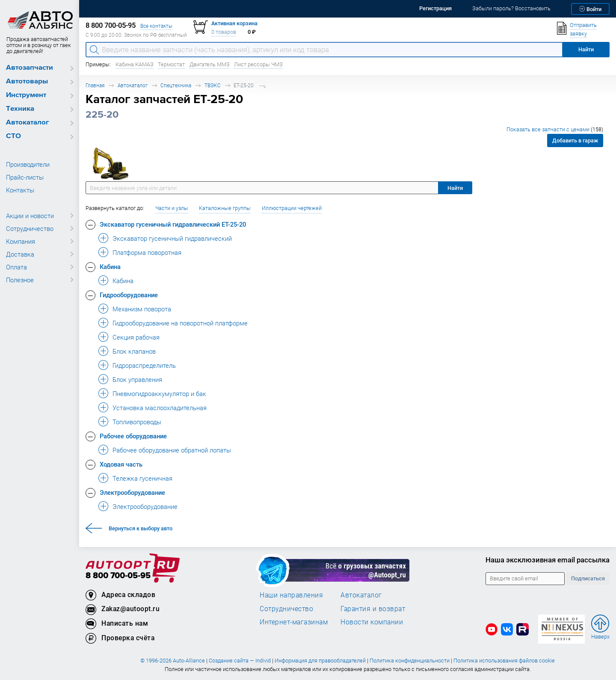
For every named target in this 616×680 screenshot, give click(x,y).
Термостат (171, 64)
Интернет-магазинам (294, 622)
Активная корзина (234, 23)
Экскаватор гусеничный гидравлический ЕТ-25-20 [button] (173, 224)
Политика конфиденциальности (410, 661)
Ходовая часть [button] (121, 464)
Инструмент (26, 95)
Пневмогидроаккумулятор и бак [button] (159, 393)
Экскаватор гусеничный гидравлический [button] (172, 238)
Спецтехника (176, 85)
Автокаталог (28, 123)
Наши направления (291, 595)
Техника (20, 109)
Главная (95, 85)
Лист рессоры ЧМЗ (258, 64)
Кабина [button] (110, 266)
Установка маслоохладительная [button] (160, 408)
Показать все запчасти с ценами (555, 129)
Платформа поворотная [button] (147, 252)
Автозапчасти (30, 68)
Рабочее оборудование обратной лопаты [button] (172, 450)
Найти (455, 188)
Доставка (20, 254)
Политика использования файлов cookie (504, 661)
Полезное (20, 280)
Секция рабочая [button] (136, 337)
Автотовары (27, 81)
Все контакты (156, 26)
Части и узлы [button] (172, 208)
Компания (21, 241)
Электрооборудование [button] (132, 492)
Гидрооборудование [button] (129, 295)
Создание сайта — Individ (240, 661)
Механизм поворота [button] (142, 309)
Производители (28, 164)
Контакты (20, 190)
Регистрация (435, 8)
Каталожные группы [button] (225, 208)
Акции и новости (30, 216)
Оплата (16, 267)
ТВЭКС (213, 85)
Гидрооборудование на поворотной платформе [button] (180, 323)
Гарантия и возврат (373, 609)
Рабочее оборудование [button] (133, 436)
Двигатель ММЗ (210, 64)
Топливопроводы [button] (137, 422)
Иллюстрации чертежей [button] (292, 208)
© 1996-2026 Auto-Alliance (173, 661)
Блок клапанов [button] (134, 351)
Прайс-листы (25, 177)
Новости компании (372, 622)
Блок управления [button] (137, 379)
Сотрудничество (30, 228)
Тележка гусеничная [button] (142, 478)
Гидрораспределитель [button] (144, 365)
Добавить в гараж (575, 140)
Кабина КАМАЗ (135, 64)
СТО (13, 136)
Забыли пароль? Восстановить (511, 8)
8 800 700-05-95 (118, 576)
